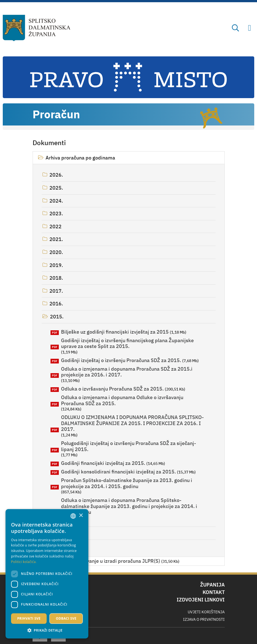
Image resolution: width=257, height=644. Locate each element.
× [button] (81, 516)
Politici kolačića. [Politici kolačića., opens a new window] (24, 562)
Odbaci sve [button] (66, 618)
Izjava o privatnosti (204, 619)
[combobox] (73, 516)
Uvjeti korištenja (206, 612)
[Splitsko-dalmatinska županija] (37, 28)
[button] (47, 630)
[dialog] (47, 574)
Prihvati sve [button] (29, 618)
